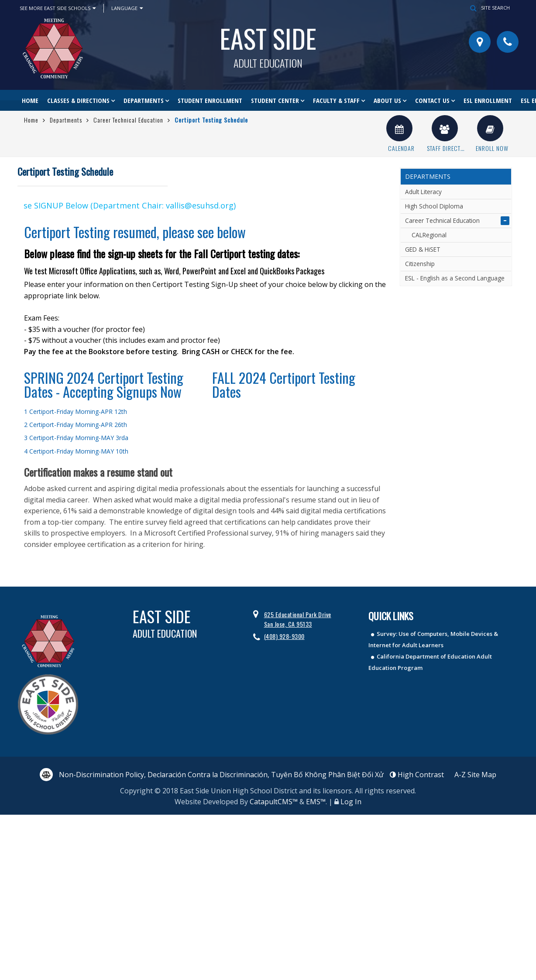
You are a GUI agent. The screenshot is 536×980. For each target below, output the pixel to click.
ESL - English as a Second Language (455, 278)
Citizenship (420, 264)
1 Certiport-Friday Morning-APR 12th (76, 411)
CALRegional (429, 235)
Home (30, 100)
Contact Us (432, 100)
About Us (387, 100)
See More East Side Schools (58, 8)
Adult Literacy (423, 192)
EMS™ (316, 802)
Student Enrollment (210, 100)
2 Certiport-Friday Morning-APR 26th (76, 425)
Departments (144, 100)
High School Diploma (434, 206)
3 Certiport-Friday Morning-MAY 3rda (76, 438)
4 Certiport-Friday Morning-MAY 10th (76, 451)
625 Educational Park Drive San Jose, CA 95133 (298, 619)
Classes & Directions (78, 100)
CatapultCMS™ (274, 802)
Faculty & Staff (336, 100)
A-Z (475, 775)
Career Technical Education (128, 120)
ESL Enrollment (488, 100)
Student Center (275, 100)
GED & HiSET (423, 249)
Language (127, 8)
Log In (351, 802)
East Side (268, 43)
